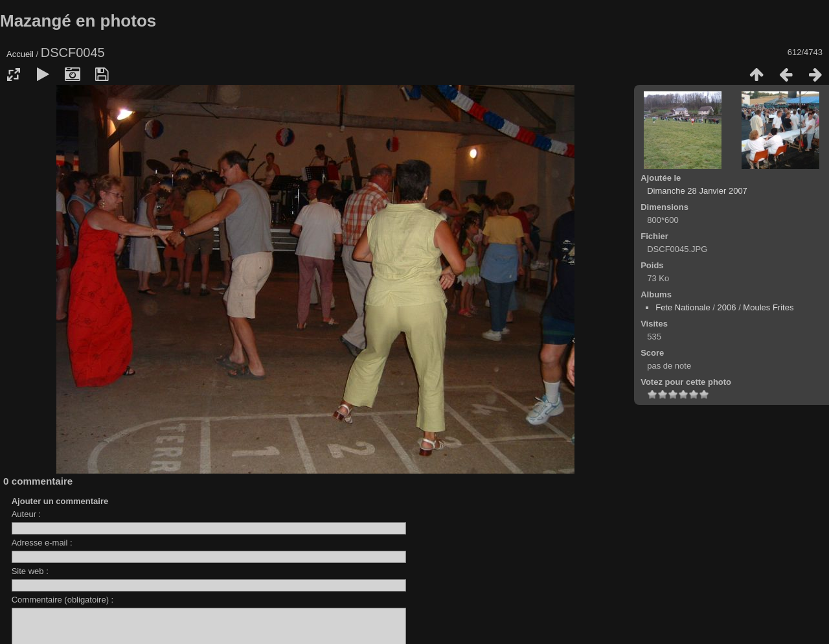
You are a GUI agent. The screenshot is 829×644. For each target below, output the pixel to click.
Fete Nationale (683, 307)
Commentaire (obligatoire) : (63, 600)
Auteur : (27, 514)
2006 (727, 307)
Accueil (20, 54)
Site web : (30, 571)
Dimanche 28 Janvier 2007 (697, 191)
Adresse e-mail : (42, 543)
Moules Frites (768, 307)
